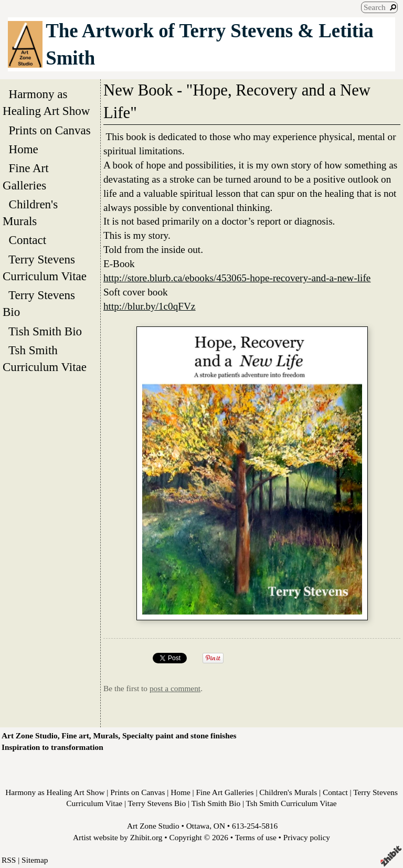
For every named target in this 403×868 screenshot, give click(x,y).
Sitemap (35, 860)
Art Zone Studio (153, 826)
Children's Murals (30, 213)
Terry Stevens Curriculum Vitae (48, 268)
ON (219, 826)
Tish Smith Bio (45, 331)
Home (23, 149)
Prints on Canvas (50, 130)
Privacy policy (307, 837)
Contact (28, 240)
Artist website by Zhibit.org (118, 837)
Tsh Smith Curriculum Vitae (48, 358)
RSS (9, 860)
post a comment (175, 688)
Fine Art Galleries (28, 176)
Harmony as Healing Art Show (49, 102)
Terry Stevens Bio (39, 303)
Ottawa (198, 826)
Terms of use (256, 837)
